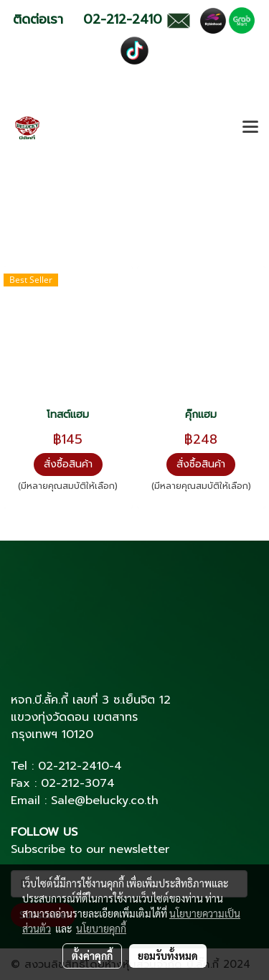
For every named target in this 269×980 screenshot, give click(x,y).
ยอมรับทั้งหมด (168, 956)
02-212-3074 (78, 783)
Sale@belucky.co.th (105, 801)
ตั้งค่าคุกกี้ (92, 956)
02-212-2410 (74, 766)
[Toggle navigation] (250, 128)
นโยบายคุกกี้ (101, 928)
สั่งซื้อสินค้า (68, 464)
